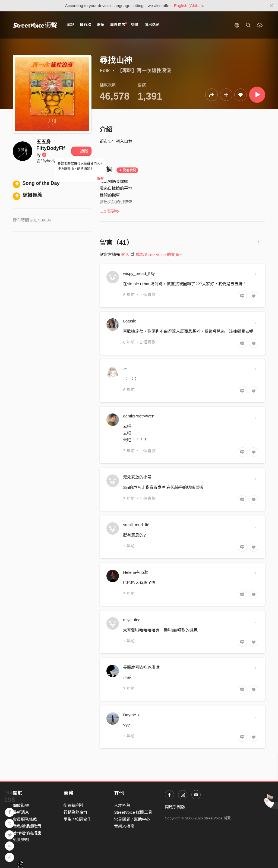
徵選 (135, 25)
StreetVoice (35, 25)
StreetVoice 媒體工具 (133, 812)
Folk (105, 71)
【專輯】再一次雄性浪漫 (144, 71)
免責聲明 (21, 840)
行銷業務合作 (76, 812)
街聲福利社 (74, 805)
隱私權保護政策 (27, 826)
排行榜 (86, 25)
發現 (70, 25)
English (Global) (189, 6)
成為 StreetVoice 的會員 (157, 254)
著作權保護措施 (27, 833)
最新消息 (21, 812)
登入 (125, 254)
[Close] (272, 6)
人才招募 (122, 805)
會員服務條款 (25, 819)
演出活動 (152, 25)
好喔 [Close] (100, 179)
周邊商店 (119, 25)
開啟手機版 (175, 807)
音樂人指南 (124, 826)
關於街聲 (21, 805)
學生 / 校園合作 (78, 819)
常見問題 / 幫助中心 (132, 819)
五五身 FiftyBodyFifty (51, 148)
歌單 (101, 25)
